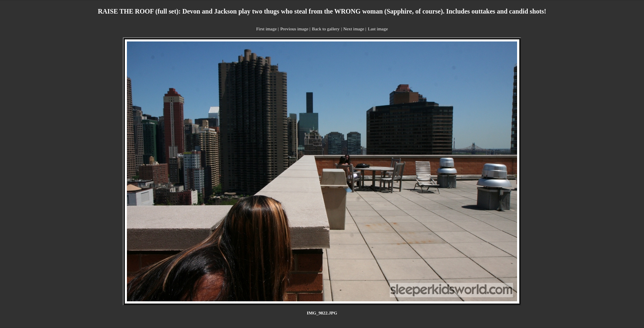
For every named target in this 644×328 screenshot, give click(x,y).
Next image (354, 29)
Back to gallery (326, 29)
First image (267, 29)
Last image (378, 29)
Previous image (294, 29)
